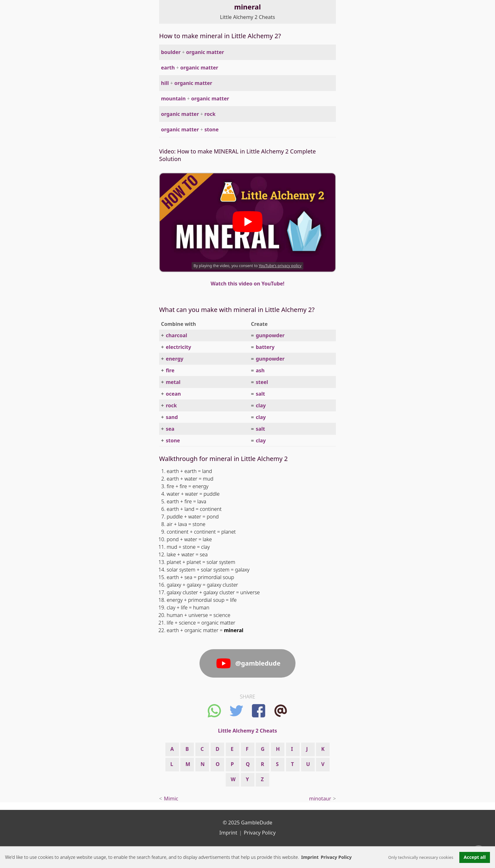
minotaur (320, 799)
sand (172, 417)
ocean (173, 394)
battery (265, 347)
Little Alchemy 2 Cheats (247, 17)
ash (260, 370)
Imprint (310, 857)
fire (170, 370)
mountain (173, 99)
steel (262, 382)
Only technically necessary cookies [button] (421, 857)
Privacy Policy (260, 833)
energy (175, 359)
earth (168, 68)
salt (260, 394)
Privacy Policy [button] (336, 857)
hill (165, 83)
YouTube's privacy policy (280, 266)
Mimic (171, 799)
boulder (171, 52)
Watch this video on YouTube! (247, 284)
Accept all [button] (475, 857)
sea (170, 429)
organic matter (205, 52)
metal (173, 382)
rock (210, 114)
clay (261, 405)
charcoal (176, 335)
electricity (178, 347)
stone (212, 129)
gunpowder (270, 335)
